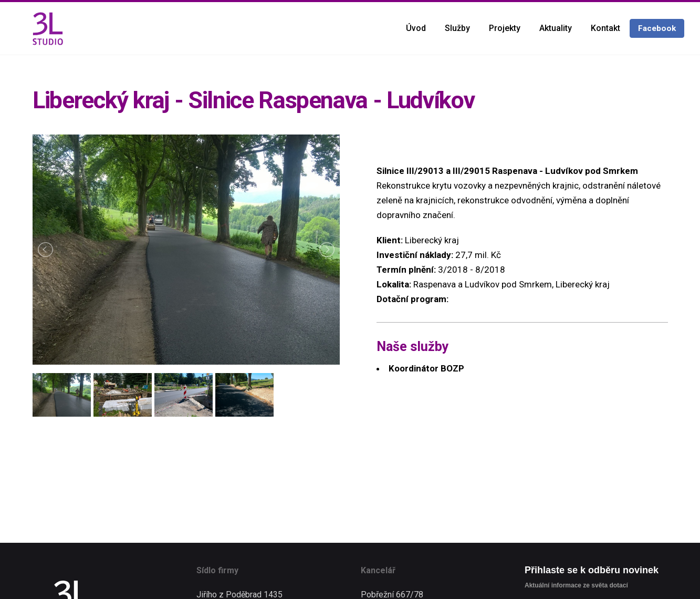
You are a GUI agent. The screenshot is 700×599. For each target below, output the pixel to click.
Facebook (657, 28)
